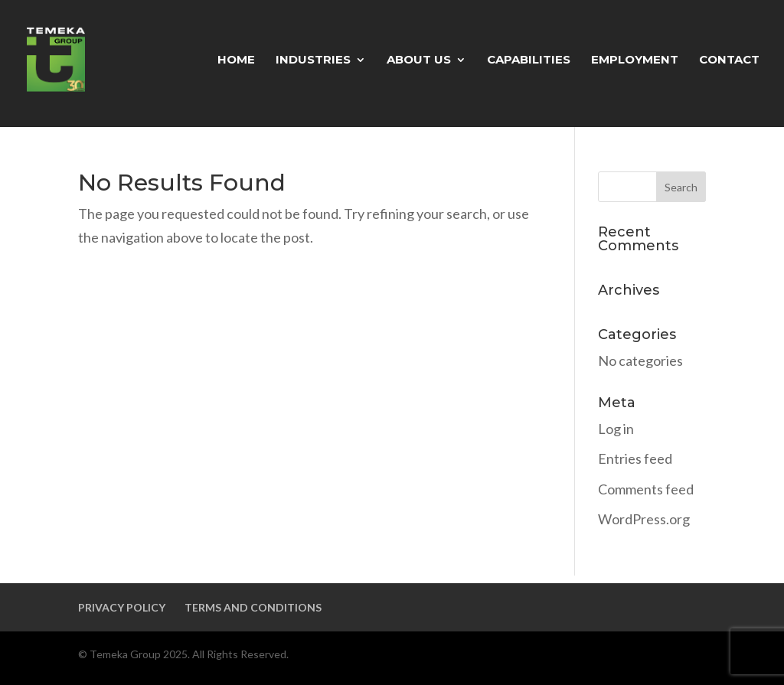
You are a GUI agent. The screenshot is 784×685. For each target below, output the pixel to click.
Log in (616, 429)
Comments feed (646, 489)
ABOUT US (419, 60)
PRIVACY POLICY (122, 607)
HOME (236, 60)
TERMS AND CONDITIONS (253, 607)
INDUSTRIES (313, 60)
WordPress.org (644, 519)
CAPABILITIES (529, 60)
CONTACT (729, 60)
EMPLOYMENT (635, 60)
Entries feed (635, 458)
